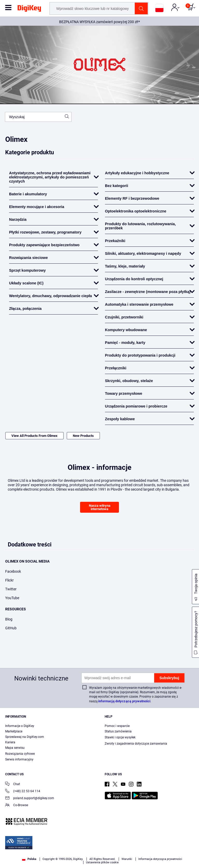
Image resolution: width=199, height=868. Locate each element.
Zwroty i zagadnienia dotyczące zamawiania (136, 744)
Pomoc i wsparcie (117, 726)
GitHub (11, 628)
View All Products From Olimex (34, 436)
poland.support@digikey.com (30, 799)
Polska (29, 859)
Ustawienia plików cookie (102, 862)
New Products (83, 436)
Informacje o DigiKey (20, 726)
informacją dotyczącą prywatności (124, 701)
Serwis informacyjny (19, 759)
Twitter (11, 589)
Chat (13, 784)
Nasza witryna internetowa (100, 507)
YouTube (12, 598)
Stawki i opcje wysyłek (120, 737)
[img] (29, 9)
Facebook (13, 571)
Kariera (10, 742)
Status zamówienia (118, 731)
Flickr (9, 580)
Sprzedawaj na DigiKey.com (25, 737)
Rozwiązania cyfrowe (20, 754)
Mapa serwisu (15, 748)
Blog (9, 619)
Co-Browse (17, 806)
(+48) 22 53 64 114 (23, 792)
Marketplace (14, 731)
